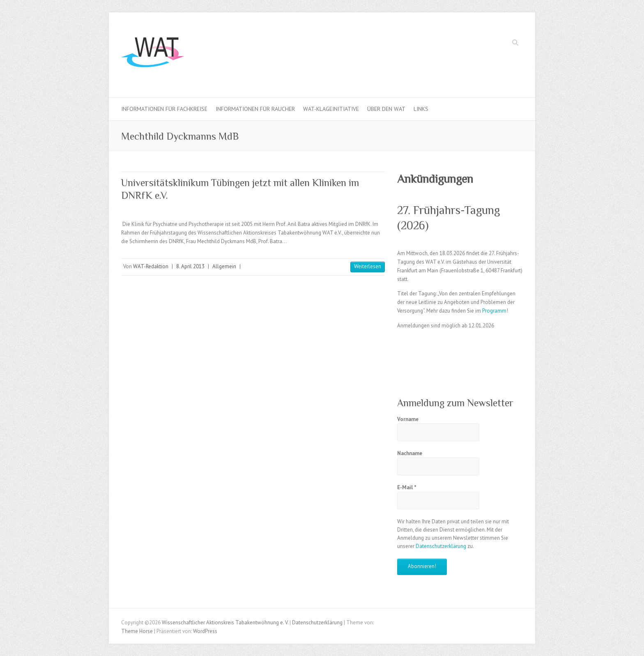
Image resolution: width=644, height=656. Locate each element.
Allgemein (224, 266)
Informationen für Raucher (255, 109)
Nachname (410, 453)
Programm (494, 311)
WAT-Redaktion (151, 266)
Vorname (408, 419)
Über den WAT (386, 109)
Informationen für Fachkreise (164, 109)
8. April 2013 (190, 266)
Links (421, 109)
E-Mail (407, 487)
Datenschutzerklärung (441, 546)
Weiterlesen (368, 266)
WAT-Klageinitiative (331, 109)
